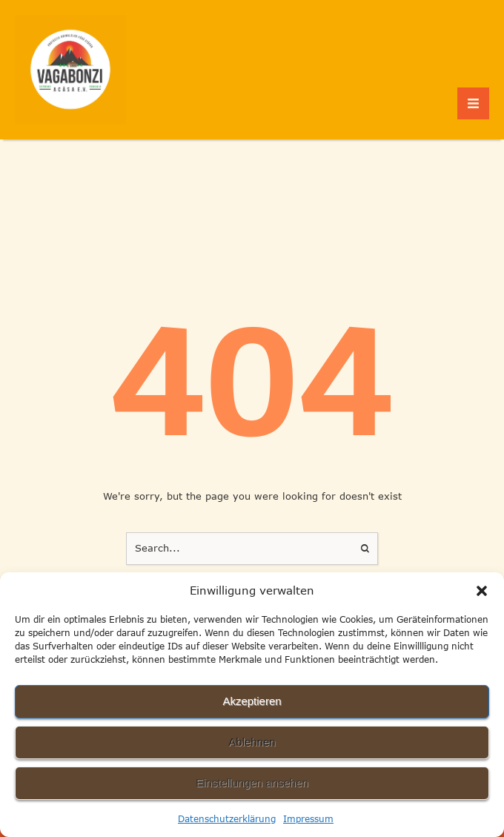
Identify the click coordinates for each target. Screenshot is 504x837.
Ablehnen (252, 742)
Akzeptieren (252, 701)
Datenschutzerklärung (227, 819)
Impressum (308, 819)
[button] (482, 591)
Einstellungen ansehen (252, 783)
